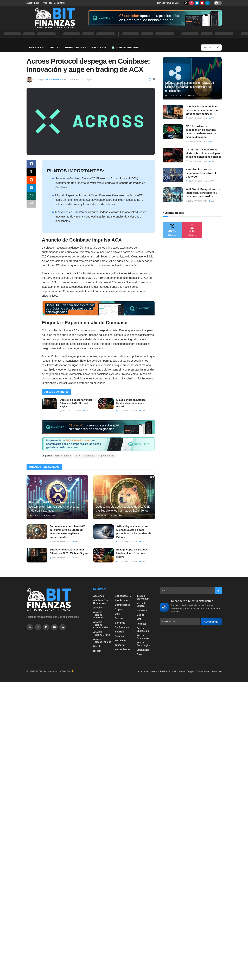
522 (122, 515)
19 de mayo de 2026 (196, 181)
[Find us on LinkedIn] (207, 3)
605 (211, 118)
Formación (99, 48)
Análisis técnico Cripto (102, 633)
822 (211, 161)
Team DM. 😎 (68, 671)
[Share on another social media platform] (31, 205)
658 (211, 181)
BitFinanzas (44, 671)
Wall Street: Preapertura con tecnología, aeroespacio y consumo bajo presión (203, 193)
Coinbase (89, 456)
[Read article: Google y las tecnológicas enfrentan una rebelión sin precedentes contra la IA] (173, 112)
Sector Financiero (143, 637)
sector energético (143, 630)
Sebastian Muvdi (54, 79)
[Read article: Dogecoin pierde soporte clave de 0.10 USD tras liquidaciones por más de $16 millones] (124, 497)
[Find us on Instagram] (192, 3)
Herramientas (75, 48)
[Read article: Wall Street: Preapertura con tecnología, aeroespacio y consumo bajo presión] (173, 195)
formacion (121, 641)
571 (142, 542)
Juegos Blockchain (143, 597)
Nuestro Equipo (34, 3)
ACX (78, 456)
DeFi (117, 614)
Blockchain (121, 600)
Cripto (53, 48)
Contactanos (60, 3)
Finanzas (35, 48)
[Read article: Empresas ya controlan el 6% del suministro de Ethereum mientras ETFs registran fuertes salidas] (37, 532)
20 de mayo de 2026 (196, 118)
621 (55, 515)
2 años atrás (74, 79)
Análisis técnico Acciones (99, 615)
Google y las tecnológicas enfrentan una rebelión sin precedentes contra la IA (202, 110)
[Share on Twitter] (31, 172)
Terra (139, 654)
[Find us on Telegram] (197, 3)
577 (211, 142)
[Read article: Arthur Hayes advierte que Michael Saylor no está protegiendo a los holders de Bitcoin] (104, 532)
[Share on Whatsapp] (31, 197)
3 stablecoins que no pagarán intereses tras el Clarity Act (201, 173)
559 (191, 96)
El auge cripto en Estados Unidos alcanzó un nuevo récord (131, 403)
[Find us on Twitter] (186, 3)
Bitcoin (97, 646)
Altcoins (98, 608)
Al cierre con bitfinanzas (101, 602)
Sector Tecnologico (144, 644)
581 (211, 201)
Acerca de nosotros (148, 671)
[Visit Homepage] (55, 18)
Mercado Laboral (142, 605)
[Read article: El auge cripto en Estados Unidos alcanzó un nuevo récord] (106, 404)
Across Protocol (63, 456)
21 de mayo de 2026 (176, 96)
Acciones (99, 596)
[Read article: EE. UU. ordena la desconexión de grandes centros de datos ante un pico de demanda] (173, 132)
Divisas (119, 618)
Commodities (122, 605)
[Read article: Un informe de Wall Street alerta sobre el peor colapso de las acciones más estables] (173, 155)
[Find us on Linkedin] (63, 627)
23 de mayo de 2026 (70, 411)
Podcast (141, 624)
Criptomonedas (106, 456)
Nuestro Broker (125, 48)
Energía (119, 632)
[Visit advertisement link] (155, 18)
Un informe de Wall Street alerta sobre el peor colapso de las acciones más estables (204, 153)
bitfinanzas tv (123, 596)
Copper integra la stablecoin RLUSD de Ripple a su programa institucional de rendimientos (190, 87)
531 (75, 542)
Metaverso (142, 610)
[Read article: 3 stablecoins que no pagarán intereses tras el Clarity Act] (173, 175)
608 (142, 411)
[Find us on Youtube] (202, 3)
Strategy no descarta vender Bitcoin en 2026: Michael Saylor (76, 403)
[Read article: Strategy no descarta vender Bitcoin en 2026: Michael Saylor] (50, 404)
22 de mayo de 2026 (127, 411)
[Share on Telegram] (31, 189)
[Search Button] (219, 48)
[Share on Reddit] (31, 181)
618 (86, 411)
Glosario (120, 645)
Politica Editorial (168, 671)
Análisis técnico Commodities (101, 625)
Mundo (141, 615)
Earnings (120, 623)
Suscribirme (211, 622)
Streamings (143, 650)
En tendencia (123, 627)
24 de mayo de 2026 (40, 515)
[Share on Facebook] (31, 164)
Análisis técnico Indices (102, 641)
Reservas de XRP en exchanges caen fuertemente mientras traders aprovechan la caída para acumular (56, 507)
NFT (139, 619)
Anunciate (47, 3)
